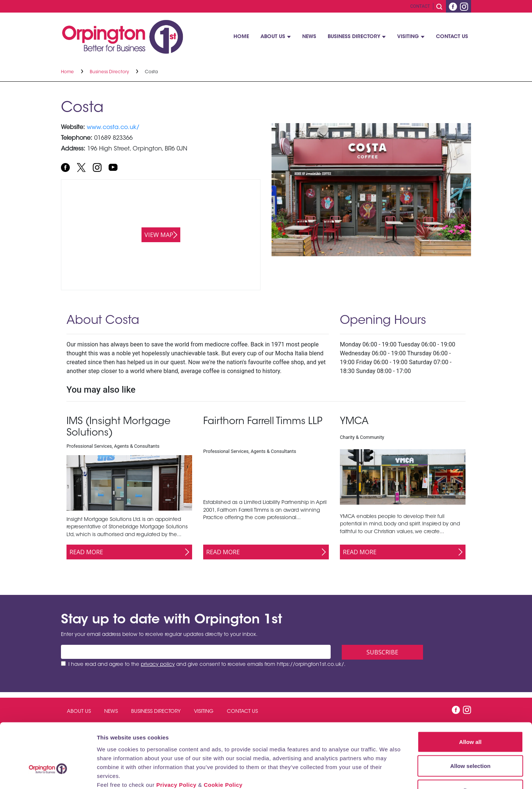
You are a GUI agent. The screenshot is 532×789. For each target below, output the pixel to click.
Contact (420, 6)
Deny (470, 740)
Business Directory (354, 37)
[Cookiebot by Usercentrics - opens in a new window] (48, 775)
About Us (273, 37)
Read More (86, 552)
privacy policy (158, 665)
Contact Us (452, 37)
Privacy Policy (176, 735)
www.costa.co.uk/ (113, 128)
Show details (388, 774)
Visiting (408, 37)
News (309, 37)
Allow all (470, 692)
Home (241, 37)
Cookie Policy (223, 735)
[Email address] (196, 652)
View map (159, 235)
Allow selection (470, 716)
